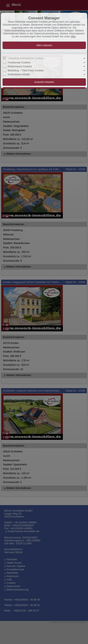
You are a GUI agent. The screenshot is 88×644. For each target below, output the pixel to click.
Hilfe (73, 37)
